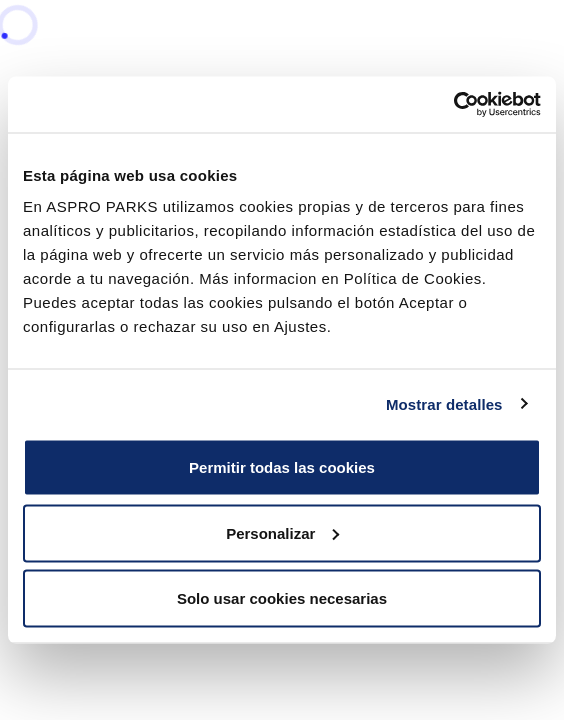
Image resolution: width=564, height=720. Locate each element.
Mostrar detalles (444, 403)
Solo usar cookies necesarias (282, 598)
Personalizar (282, 532)
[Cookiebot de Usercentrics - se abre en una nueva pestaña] (453, 105)
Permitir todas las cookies (282, 467)
